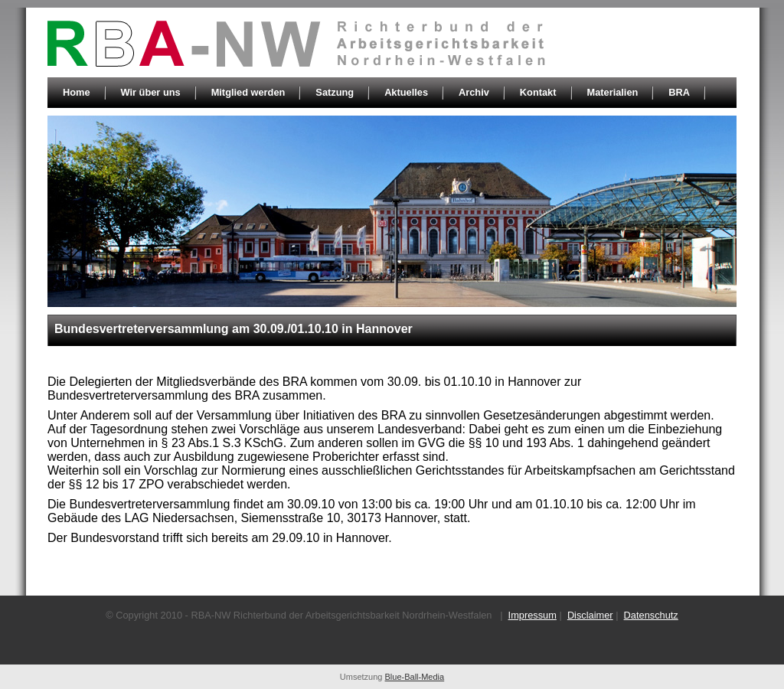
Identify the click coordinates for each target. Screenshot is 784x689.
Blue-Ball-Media (415, 677)
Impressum (532, 615)
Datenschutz (651, 615)
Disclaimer (590, 615)
